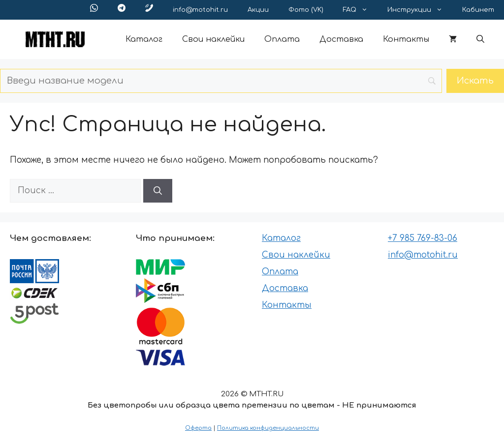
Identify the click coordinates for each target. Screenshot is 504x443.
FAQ (360, 10)
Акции (258, 10)
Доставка (341, 39)
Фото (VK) (306, 10)
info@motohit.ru (200, 10)
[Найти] (158, 191)
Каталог (144, 39)
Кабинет (478, 10)
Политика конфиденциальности (268, 428)
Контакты (406, 39)
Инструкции (420, 10)
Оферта (198, 428)
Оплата (282, 39)
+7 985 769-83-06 (423, 238)
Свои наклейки (213, 39)
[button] (480, 39)
